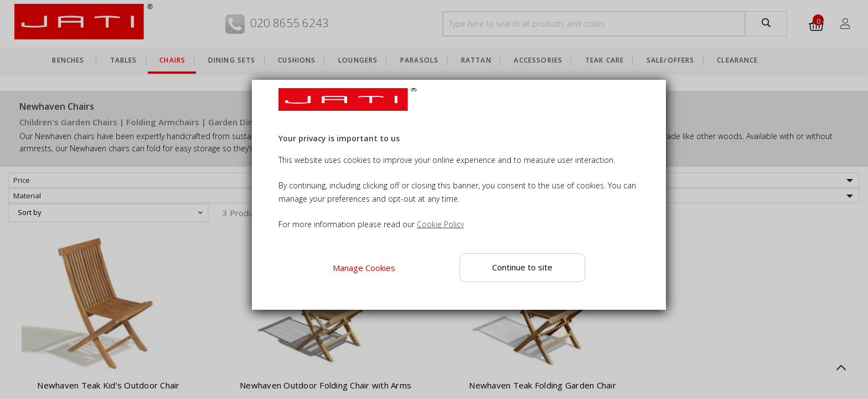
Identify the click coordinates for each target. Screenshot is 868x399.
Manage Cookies (364, 268)
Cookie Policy (440, 224)
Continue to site (522, 267)
